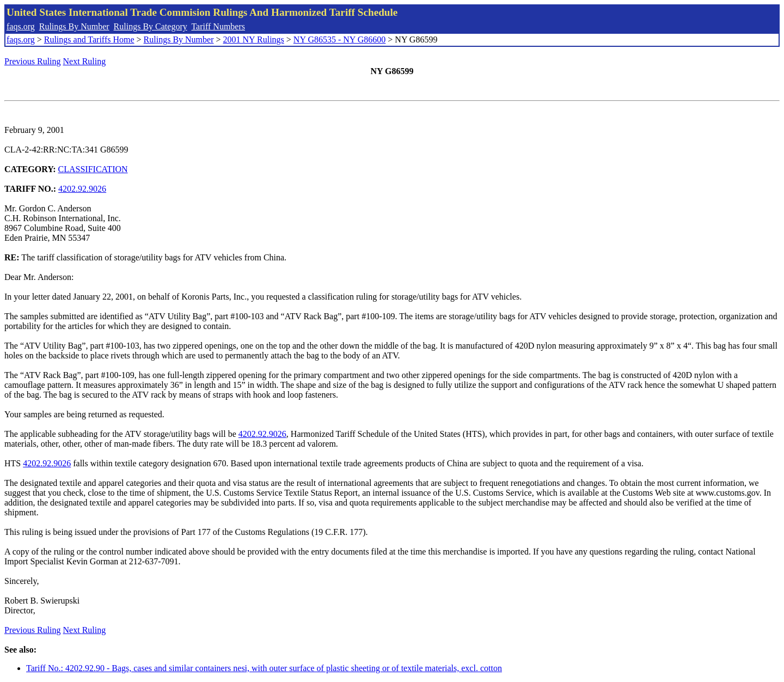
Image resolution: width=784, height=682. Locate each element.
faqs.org (21, 26)
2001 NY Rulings (254, 39)
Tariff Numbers (218, 26)
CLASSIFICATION (93, 169)
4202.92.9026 (82, 189)
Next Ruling (85, 61)
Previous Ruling (33, 61)
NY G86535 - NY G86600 (339, 39)
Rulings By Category (151, 26)
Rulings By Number (74, 26)
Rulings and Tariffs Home (89, 39)
